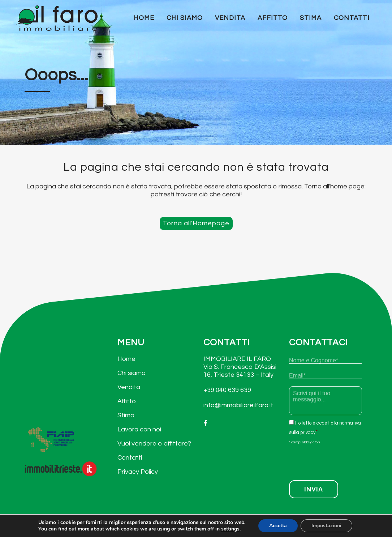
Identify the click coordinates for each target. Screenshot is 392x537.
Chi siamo (132, 373)
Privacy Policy (138, 472)
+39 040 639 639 (227, 390)
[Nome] (325, 361)
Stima (126, 415)
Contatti (130, 458)
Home (126, 359)
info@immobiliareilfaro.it (238, 405)
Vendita (129, 387)
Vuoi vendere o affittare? (154, 444)
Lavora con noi (139, 429)
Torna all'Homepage (196, 223)
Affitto (127, 401)
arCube (356, 529)
